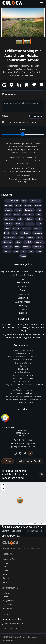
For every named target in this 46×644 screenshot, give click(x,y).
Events (5, 563)
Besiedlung (29, 210)
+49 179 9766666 (24, 440)
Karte (5, 582)
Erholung (29, 219)
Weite (39, 251)
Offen (18, 242)
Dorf (39, 215)
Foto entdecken (23, 176)
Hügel (7, 233)
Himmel (16, 228)
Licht (21, 238)
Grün (7, 228)
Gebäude (30, 224)
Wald (24, 251)
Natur (40, 238)
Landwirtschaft (10, 238)
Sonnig (7, 251)
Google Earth (8, 600)
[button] (20, 500)
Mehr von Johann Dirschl (23, 168)
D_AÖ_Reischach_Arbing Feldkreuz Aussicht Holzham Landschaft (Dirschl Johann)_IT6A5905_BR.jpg (23, 327)
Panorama (39, 242)
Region (4, 271)
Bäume (17, 215)
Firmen (6, 567)
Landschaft (38, 233)
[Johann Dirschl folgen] (30, 453)
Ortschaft (28, 242)
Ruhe (17, 247)
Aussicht (8, 210)
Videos (5, 570)
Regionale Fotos (9, 559)
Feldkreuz (9, 224)
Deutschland (28, 215)
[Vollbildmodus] (41, 639)
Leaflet (21, 524)
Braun (8, 215)
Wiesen (23, 256)
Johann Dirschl (8, 427)
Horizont (37, 228)
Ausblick (28, 205)
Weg (31, 251)
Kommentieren (36, 116)
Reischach (7, 247)
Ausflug (38, 205)
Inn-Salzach (25, 233)
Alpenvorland (35, 201)
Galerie (6, 578)
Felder (39, 219)
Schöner (26, 247)
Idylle (15, 233)
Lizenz (5, 597)
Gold (39, 224)
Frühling (19, 224)
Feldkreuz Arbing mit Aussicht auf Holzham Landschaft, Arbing (23, 55)
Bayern (18, 210)
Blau (39, 210)
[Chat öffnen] (41, 621)
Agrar (24, 201)
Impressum (7, 604)
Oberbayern (7, 242)
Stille (16, 251)
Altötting (8, 205)
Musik (5, 574)
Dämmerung (9, 219)
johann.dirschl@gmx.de (24, 443)
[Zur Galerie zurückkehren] (41, 629)
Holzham (27, 228)
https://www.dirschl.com (25, 447)
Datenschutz (8, 608)
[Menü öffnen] (41, 3)
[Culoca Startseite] (12, 3)
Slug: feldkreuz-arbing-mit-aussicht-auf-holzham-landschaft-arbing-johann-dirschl (23, 336)
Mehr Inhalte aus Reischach (23, 158)
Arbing (18, 205)
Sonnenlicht (38, 247)
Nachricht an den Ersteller (30, 461)
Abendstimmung (12, 201)
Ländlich (30, 238)
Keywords (7, 195)
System (6, 593)
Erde (20, 219)
